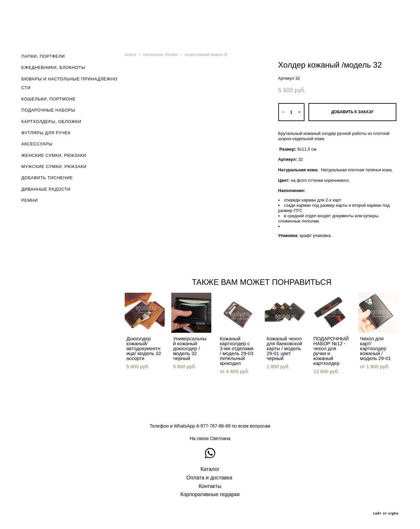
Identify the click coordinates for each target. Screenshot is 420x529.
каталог (130, 55)
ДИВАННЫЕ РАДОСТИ (46, 189)
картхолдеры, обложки (161, 55)
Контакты (210, 486)
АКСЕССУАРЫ (37, 144)
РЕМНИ (30, 200)
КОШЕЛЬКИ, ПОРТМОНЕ (49, 99)
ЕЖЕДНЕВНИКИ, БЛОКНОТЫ (53, 67)
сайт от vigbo (386, 514)
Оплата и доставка (209, 478)
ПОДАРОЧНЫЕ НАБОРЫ (48, 110)
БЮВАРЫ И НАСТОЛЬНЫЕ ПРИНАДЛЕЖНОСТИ (69, 83)
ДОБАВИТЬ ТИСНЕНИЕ (47, 178)
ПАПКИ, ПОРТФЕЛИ (43, 56)
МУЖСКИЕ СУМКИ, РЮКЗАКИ (54, 167)
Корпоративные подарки (210, 494)
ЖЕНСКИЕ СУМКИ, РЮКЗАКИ (54, 155)
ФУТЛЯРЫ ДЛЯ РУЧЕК (46, 133)
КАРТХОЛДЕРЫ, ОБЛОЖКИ (51, 122)
